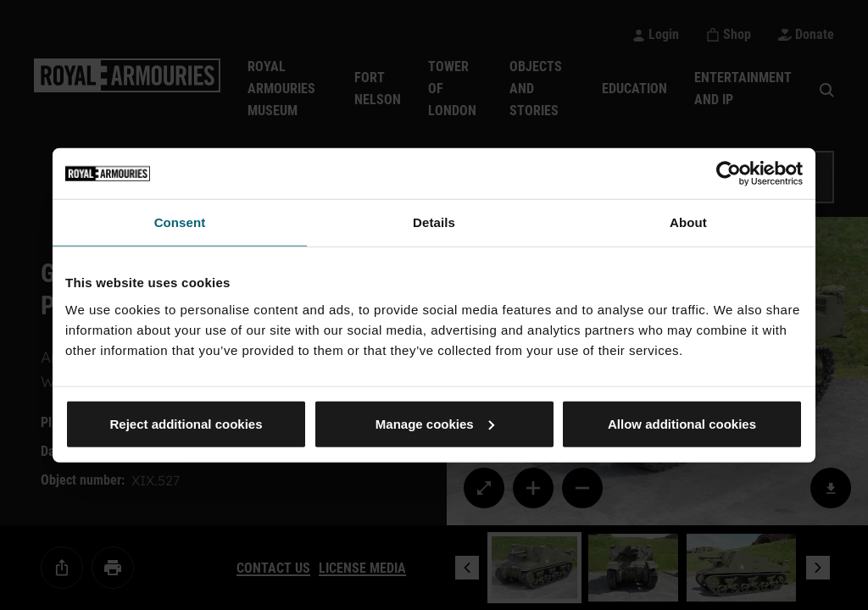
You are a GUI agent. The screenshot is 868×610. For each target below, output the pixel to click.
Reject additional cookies (186, 423)
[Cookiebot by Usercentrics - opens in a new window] (729, 174)
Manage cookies (435, 423)
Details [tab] (434, 222)
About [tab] (688, 222)
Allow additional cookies (682, 423)
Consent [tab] (180, 222)
